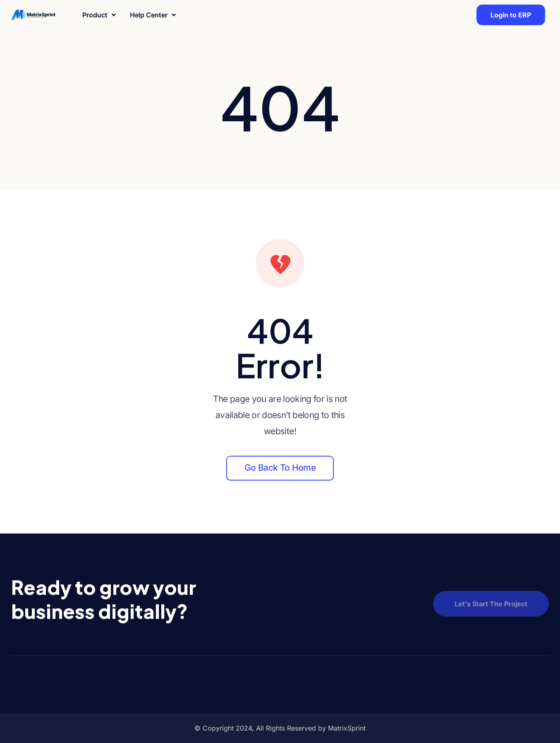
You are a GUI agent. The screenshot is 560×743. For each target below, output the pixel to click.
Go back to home (280, 468)
